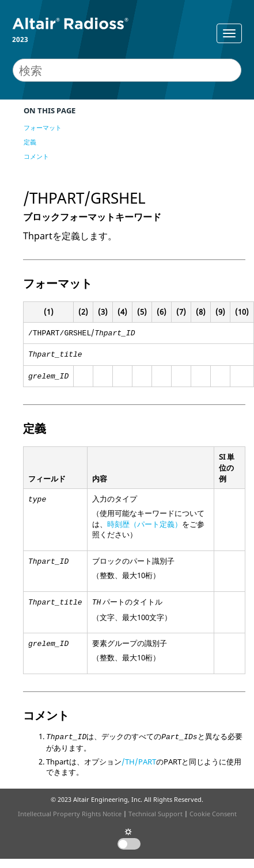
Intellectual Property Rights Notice (70, 814)
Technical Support (156, 814)
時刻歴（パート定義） (145, 524)
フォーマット (43, 127)
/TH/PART (139, 762)
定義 (30, 142)
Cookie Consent (213, 814)
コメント (36, 156)
